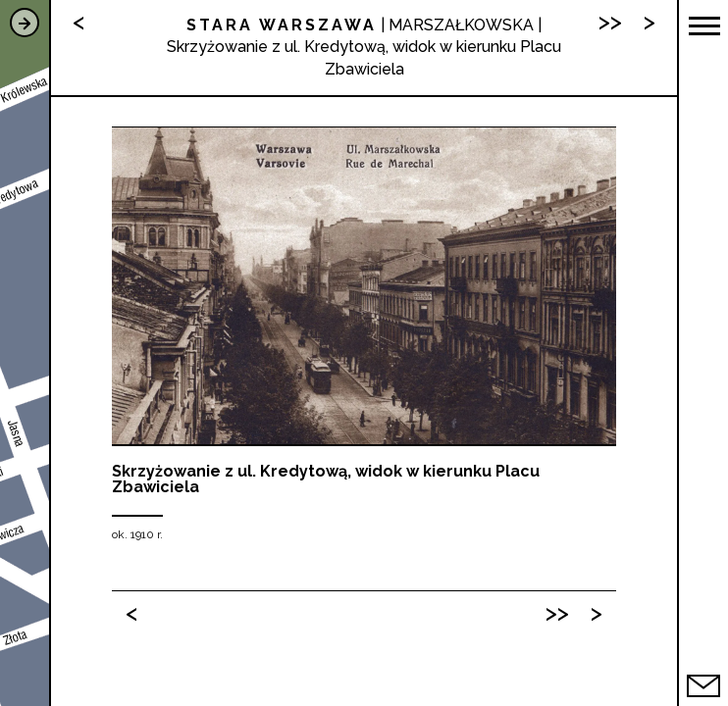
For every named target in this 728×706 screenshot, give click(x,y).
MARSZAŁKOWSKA (461, 25)
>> (557, 612)
